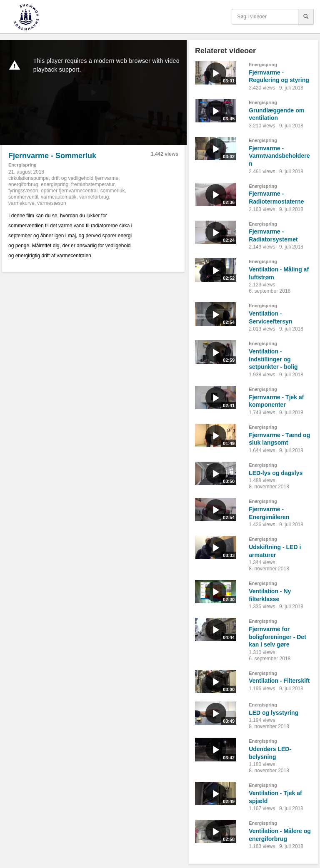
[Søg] (306, 17)
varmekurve (21, 203)
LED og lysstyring (274, 713)
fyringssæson (23, 191)
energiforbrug (23, 184)
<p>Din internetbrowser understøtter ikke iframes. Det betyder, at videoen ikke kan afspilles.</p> (93, 92)
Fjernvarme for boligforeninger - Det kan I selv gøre (277, 637)
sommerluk (113, 191)
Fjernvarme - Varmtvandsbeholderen (279, 156)
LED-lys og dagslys (276, 473)
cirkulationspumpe (29, 178)
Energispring (22, 165)
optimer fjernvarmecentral (69, 191)
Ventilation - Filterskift (279, 681)
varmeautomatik (59, 197)
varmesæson (51, 203)
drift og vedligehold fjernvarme (85, 178)
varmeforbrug (94, 197)
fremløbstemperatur (93, 184)
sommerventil (23, 197)
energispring (55, 184)
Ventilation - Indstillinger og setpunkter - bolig (273, 359)
